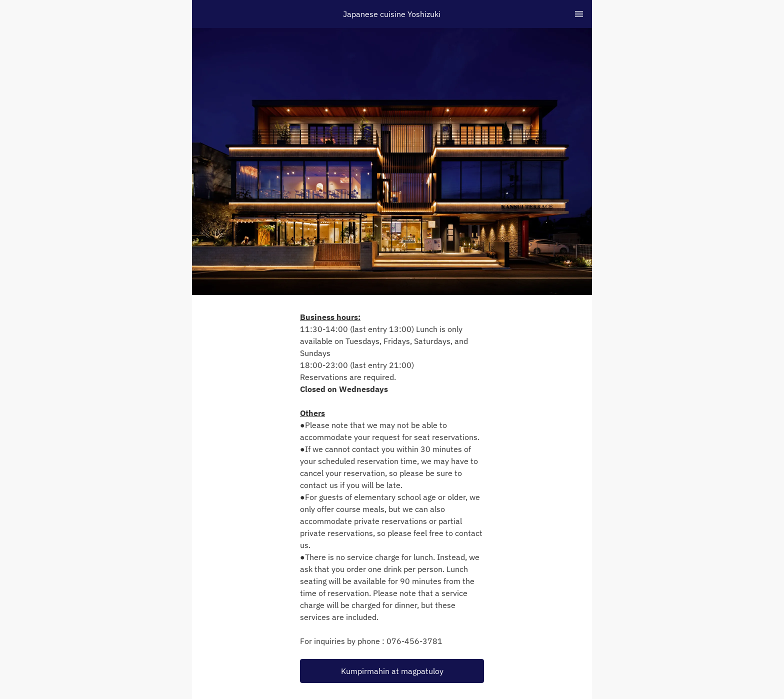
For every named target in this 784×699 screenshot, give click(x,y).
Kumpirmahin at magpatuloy (392, 671)
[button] (392, 671)
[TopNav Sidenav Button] (579, 14)
